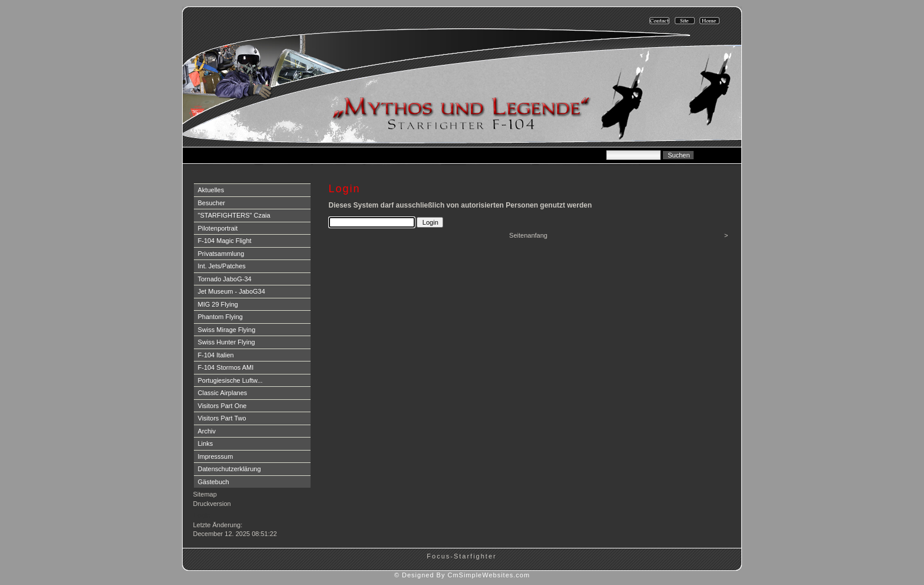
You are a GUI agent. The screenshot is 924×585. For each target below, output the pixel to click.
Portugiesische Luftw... (230, 380)
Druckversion (212, 504)
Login (202, 515)
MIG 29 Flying (218, 304)
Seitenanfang (528, 235)
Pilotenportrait (218, 228)
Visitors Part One (222, 406)
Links (206, 443)
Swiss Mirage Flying (227, 330)
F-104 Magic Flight (225, 241)
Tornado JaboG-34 (225, 279)
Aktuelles (211, 190)
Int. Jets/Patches (222, 266)
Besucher (212, 203)
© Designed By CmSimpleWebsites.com (462, 575)
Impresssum (216, 456)
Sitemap (205, 494)
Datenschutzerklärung (230, 469)
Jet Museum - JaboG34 (232, 291)
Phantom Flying (220, 317)
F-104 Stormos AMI (226, 367)
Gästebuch (214, 482)
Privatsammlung (221, 254)
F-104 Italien (216, 355)
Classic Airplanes (223, 393)
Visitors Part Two (222, 418)
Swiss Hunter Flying (227, 342)
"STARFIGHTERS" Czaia (234, 215)
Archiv (207, 431)
